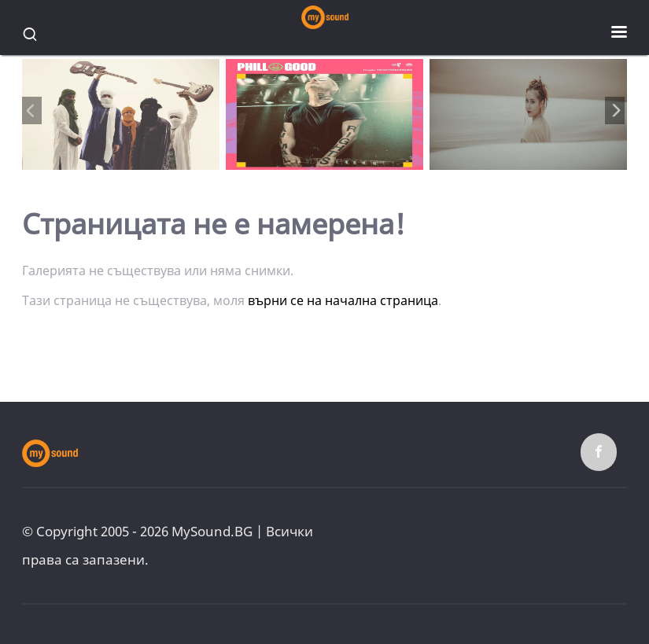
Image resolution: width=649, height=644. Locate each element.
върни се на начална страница (343, 300)
